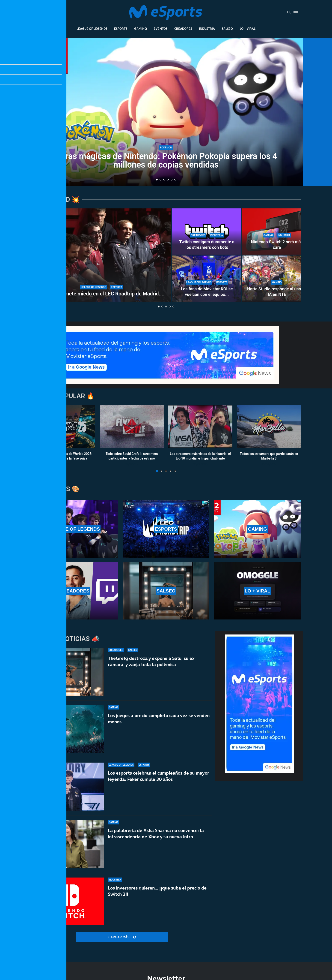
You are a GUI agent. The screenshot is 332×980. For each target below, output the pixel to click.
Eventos (161, 29)
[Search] (289, 13)
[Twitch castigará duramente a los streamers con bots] (207, 231)
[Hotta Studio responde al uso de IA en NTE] (277, 279)
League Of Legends (92, 29)
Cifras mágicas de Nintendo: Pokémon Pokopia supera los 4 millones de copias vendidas (166, 161)
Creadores (183, 29)
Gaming (141, 29)
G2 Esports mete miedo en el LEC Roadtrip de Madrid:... (102, 294)
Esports (121, 29)
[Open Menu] (296, 13)
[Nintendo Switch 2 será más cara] (277, 231)
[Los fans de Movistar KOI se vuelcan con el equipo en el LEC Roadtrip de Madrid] (207, 279)
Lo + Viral (248, 29)
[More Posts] (122, 937)
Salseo (227, 29)
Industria (207, 29)
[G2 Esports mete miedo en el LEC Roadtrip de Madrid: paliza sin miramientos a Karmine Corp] (101, 255)
